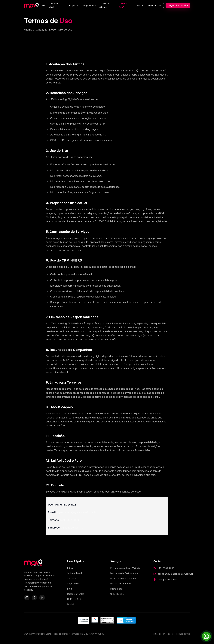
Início (44, 5)
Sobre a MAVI (54, 5)
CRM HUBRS (74, 599)
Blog (69, 589)
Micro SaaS (123, 5)
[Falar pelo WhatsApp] (206, 636)
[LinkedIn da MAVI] (42, 598)
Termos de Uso (183, 634)
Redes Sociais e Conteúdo (124, 578)
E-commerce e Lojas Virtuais (125, 568)
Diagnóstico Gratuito (178, 5)
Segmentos (90, 5)
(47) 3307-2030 (166, 568)
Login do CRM (155, 5)
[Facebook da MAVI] (34, 598)
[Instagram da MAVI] (27, 598)
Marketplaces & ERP (121, 584)
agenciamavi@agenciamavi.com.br (175, 574)
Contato (140, 5)
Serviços (73, 5)
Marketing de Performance (124, 573)
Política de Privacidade (162, 634)
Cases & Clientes (104, 5)
